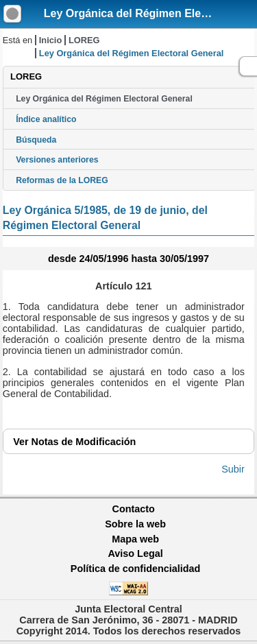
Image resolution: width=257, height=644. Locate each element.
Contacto (134, 509)
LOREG (84, 40)
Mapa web (135, 539)
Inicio (50, 40)
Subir (233, 469)
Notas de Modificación (74, 442)
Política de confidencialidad (136, 569)
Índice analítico (46, 119)
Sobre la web (135, 524)
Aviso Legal (135, 553)
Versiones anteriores (57, 160)
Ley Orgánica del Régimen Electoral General (104, 99)
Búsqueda (36, 140)
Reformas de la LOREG (62, 180)
